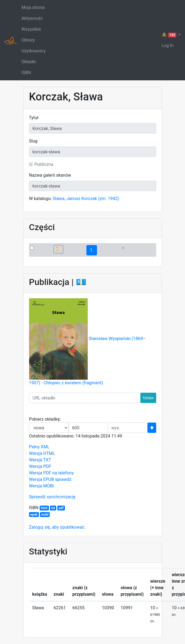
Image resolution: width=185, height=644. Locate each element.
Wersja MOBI (42, 486)
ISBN (26, 73)
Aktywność (32, 18)
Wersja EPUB (42, 479)
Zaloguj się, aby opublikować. (57, 527)
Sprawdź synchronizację (52, 497)
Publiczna (44, 164)
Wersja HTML (42, 453)
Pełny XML (39, 447)
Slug (33, 141)
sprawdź (63, 479)
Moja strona (33, 7)
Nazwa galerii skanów (50, 175)
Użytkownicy (34, 51)
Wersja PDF (40, 466)
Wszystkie (31, 29)
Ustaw (148, 398)
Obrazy (28, 40)
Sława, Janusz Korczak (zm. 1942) (86, 199)
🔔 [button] (170, 35)
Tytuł (34, 118)
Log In (168, 45)
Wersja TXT (40, 460)
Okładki (29, 62)
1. (92, 250)
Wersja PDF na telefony (51, 473)
